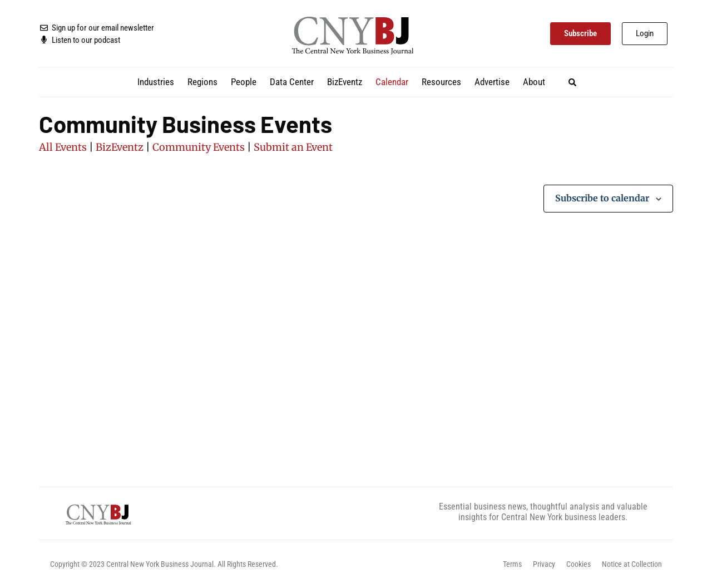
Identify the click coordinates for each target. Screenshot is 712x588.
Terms (512, 564)
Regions (202, 82)
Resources (441, 82)
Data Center (292, 82)
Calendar (392, 82)
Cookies (578, 564)
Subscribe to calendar (602, 198)
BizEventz (345, 82)
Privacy (544, 564)
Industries (156, 82)
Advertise (492, 82)
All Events (63, 147)
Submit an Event (293, 147)
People (244, 82)
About (534, 82)
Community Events (199, 147)
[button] (572, 82)
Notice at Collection (632, 564)
